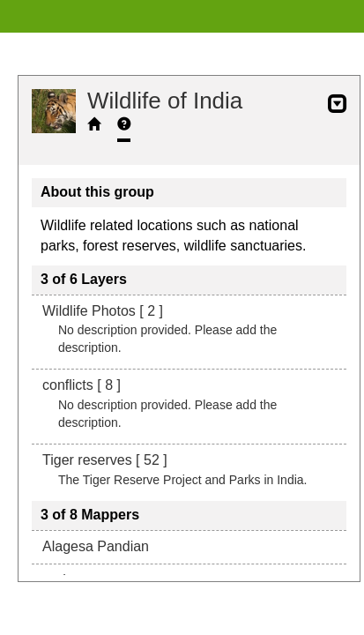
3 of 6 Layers (84, 279)
